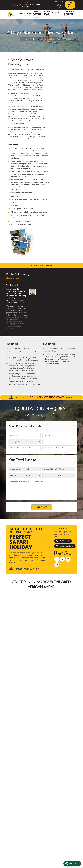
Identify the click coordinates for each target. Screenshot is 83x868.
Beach (32, 39)
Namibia (16, 825)
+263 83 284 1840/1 (29, 851)
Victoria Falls (33, 830)
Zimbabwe (16, 819)
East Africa (17, 813)
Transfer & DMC (50, 824)
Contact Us (26, 7)
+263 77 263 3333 (63, 541)
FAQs (46, 821)
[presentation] (7, 668)
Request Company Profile (26, 569)
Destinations (25, 14)
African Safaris (33, 616)
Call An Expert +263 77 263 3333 (30, 634)
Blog (38, 5)
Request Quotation (42, 266)
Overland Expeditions (33, 823)
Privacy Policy (49, 815)
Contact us (33, 813)
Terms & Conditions (48, 811)
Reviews (48, 818)
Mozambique (17, 828)
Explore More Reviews (41, 700)
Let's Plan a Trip (69, 5)
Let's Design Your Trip (21, 760)
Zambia (15, 822)
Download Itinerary (41, 397)
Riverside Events (50, 832)
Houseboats (57, 13)
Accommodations (28, 5)
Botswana (16, 816)
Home (25, 39)
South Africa (17, 810)
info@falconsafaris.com (65, 546)
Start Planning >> (63, 634)
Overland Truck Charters (50, 828)
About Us (25, 3)
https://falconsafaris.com (65, 850)
